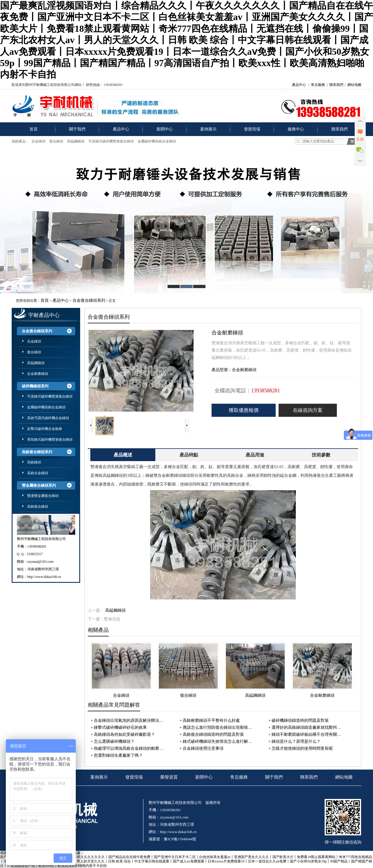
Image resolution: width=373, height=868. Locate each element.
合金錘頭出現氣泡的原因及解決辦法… (129, 720)
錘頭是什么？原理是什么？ (296, 741)
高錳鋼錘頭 (76, 141)
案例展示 (208, 129)
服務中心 (296, 129)
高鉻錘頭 (34, 462)
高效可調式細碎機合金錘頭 (48, 418)
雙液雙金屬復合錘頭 (43, 496)
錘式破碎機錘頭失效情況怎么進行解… (217, 741)
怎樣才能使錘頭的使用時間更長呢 (302, 748)
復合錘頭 (56, 141)
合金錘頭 (38, 141)
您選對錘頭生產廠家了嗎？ (118, 755)
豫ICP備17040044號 (180, 839)
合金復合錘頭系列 (89, 300)
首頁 (34, 129)
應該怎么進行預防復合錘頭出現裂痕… (217, 727)
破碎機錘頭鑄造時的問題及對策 (300, 720)
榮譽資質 (169, 777)
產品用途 (255, 455)
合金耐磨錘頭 (38, 374)
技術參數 (321, 455)
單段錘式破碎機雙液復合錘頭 (50, 440)
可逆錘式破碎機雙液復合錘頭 (111, 141)
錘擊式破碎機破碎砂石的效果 (120, 727)
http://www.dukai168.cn (44, 577)
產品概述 (123, 455)
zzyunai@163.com (41, 562)
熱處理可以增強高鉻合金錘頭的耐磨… (129, 748)
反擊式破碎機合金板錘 (45, 429)
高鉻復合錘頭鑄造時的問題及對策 (213, 734)
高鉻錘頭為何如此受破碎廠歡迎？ (124, 734)
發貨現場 (252, 129)
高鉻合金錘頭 (38, 473)
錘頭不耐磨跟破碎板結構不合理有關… (306, 734)
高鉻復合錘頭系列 (37, 452)
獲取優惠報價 (244, 410)
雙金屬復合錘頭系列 (39, 485)
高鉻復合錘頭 (38, 507)
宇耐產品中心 (44, 315)
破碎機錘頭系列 (35, 386)
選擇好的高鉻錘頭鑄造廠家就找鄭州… (306, 727)
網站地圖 (354, 85)
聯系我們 (336, 85)
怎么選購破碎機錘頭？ (114, 741)
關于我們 (77, 129)
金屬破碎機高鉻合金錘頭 (157, 141)
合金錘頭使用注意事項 (203, 748)
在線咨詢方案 (308, 410)
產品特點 (189, 455)
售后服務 (318, 85)
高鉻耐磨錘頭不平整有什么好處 (211, 720)
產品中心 (299, 85)
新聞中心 (165, 129)
